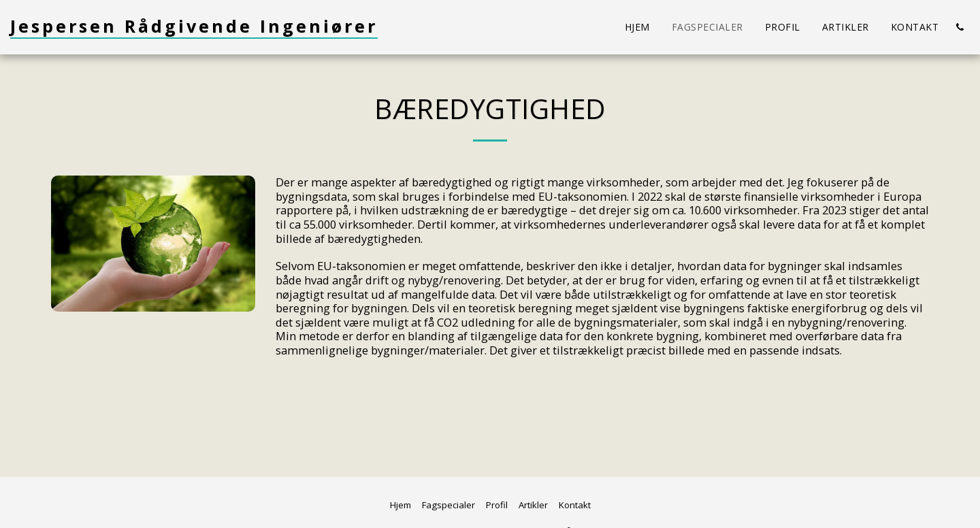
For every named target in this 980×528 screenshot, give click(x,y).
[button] (960, 27)
